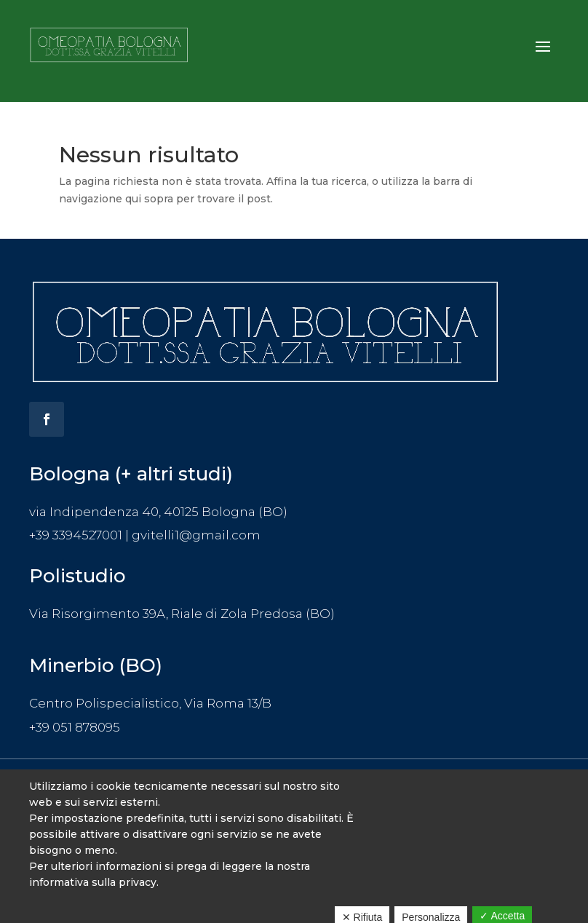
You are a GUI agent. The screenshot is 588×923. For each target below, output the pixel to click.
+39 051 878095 (75, 727)
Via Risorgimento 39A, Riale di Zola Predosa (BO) (182, 614)
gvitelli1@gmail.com (196, 535)
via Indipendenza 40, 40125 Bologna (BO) (158, 512)
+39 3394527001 (76, 535)
